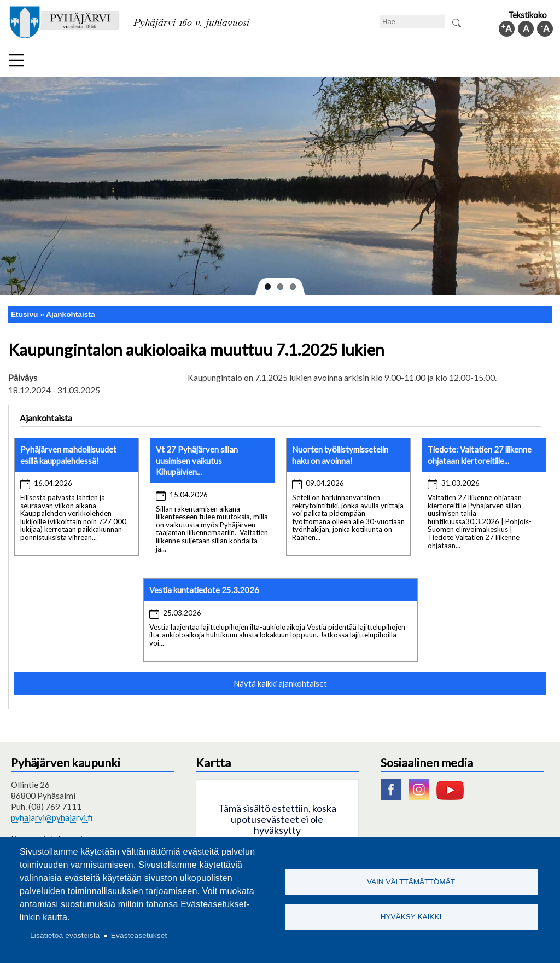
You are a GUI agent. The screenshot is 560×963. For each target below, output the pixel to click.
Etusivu (24, 314)
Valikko (16, 60)
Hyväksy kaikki (411, 917)
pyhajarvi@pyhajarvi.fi (52, 817)
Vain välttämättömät (411, 882)
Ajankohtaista (71, 314)
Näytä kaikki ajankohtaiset (280, 683)
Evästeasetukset (139, 935)
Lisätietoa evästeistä (65, 935)
